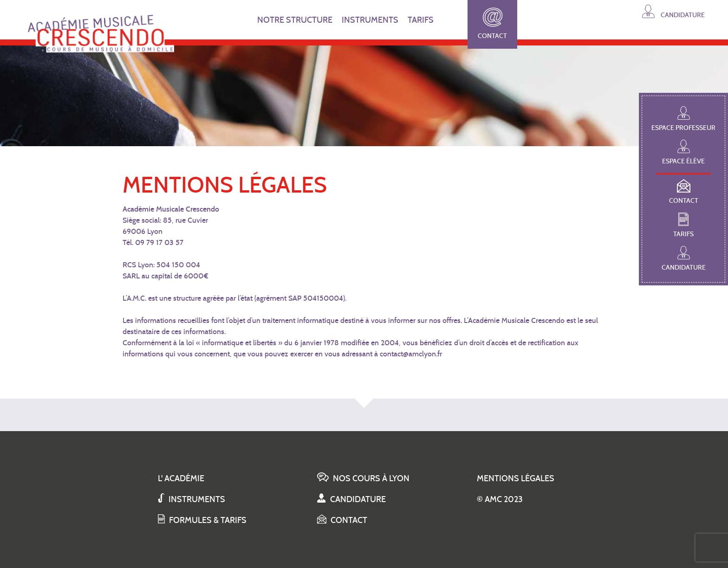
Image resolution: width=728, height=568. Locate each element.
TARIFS (421, 20)
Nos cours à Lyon (363, 478)
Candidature (673, 11)
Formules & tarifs (202, 520)
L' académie (181, 478)
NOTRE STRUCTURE (295, 20)
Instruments (192, 499)
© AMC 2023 (500, 499)
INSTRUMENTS (370, 20)
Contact (492, 24)
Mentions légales (516, 478)
